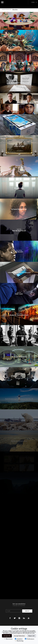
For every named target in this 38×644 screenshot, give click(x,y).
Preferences (30, 639)
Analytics (19, 639)
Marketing (19, 641)
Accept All (7, 636)
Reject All (32, 636)
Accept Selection (19, 636)
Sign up (27, 611)
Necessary (8, 639)
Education (15, 11)
